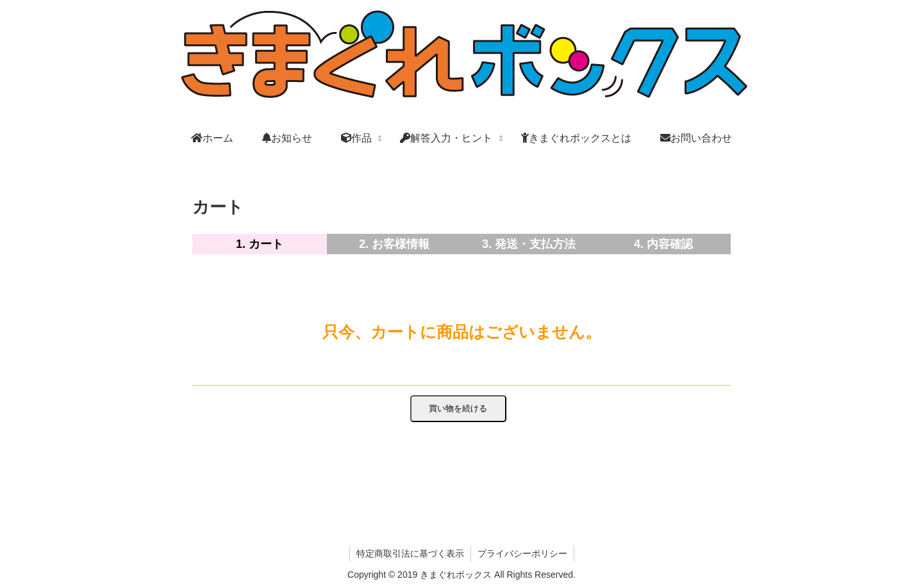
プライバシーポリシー (522, 553)
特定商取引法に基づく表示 (410, 553)
